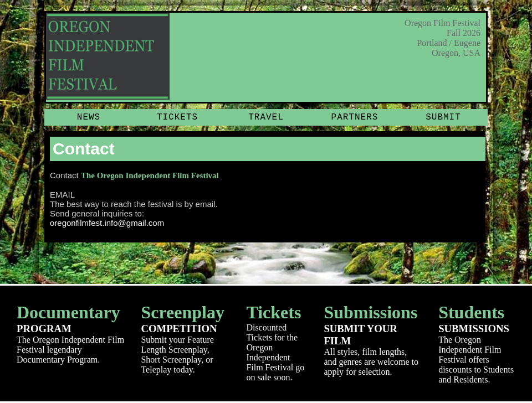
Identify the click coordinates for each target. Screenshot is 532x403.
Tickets (177, 117)
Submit (443, 117)
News (89, 117)
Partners (355, 117)
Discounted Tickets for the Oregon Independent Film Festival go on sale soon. (277, 342)
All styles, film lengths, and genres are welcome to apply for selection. (373, 339)
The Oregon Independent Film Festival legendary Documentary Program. (70, 333)
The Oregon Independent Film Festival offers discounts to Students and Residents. (477, 343)
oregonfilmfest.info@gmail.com (107, 223)
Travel (266, 117)
